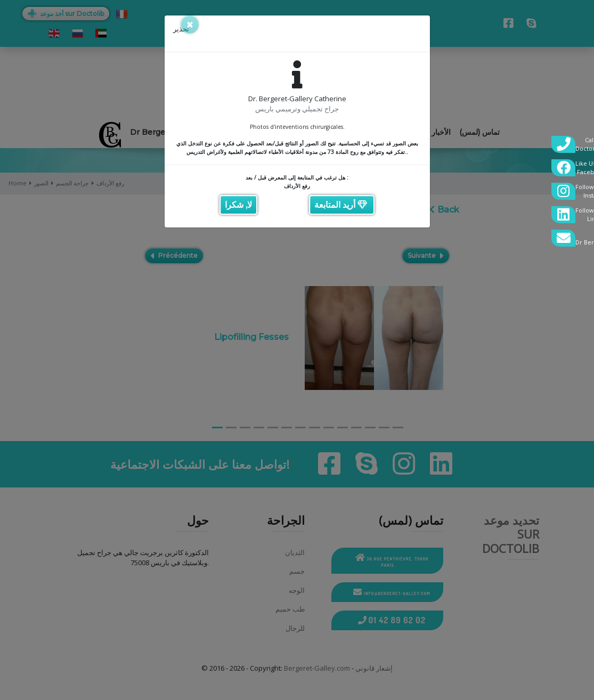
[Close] (190, 25)
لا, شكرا (238, 205)
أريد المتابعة (341, 205)
